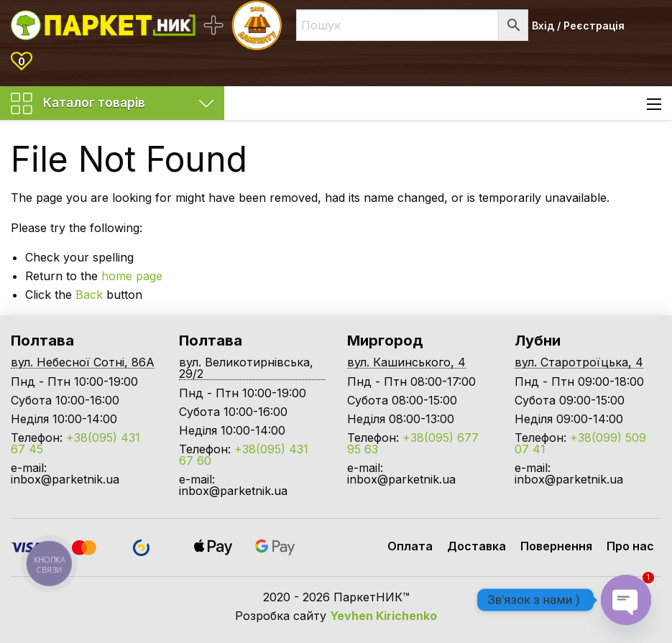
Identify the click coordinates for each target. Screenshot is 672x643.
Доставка (477, 546)
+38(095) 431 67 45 (75, 443)
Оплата (410, 546)
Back (89, 295)
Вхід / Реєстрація (578, 26)
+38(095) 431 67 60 (244, 455)
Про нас (630, 546)
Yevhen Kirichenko (383, 616)
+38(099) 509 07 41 (580, 443)
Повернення (556, 546)
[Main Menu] (654, 104)
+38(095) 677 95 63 (413, 443)
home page (132, 276)
